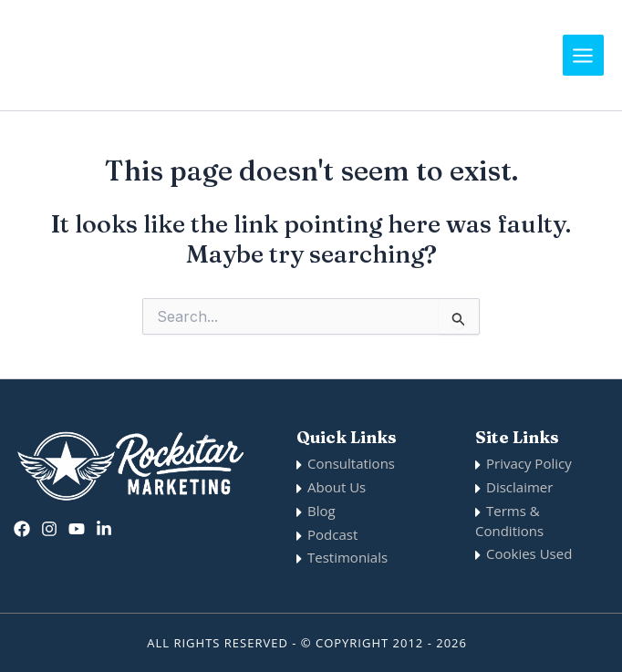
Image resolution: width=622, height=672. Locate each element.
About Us (337, 487)
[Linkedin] (104, 529)
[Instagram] (49, 529)
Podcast (332, 534)
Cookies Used (529, 553)
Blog (321, 511)
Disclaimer (519, 487)
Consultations (351, 463)
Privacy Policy (529, 463)
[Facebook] (22, 529)
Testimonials (347, 557)
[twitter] (77, 529)
